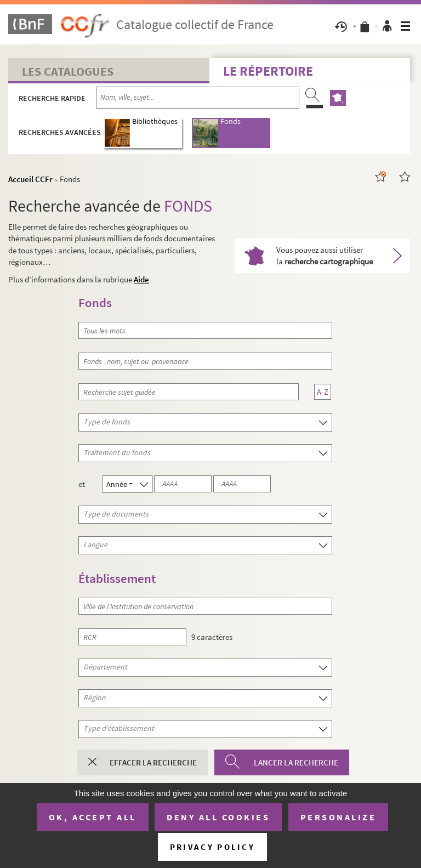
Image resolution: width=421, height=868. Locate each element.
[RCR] (132, 637)
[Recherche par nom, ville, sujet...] (198, 98)
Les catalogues (68, 71)
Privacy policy (212, 847)
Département (84, 667)
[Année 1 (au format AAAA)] (183, 484)
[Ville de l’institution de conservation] (205, 606)
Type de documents (84, 514)
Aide (141, 279)
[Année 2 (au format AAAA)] (242, 484)
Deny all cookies (218, 817)
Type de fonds (84, 422)
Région (84, 697)
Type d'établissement (84, 728)
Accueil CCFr (30, 179)
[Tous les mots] (205, 330)
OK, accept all (93, 817)
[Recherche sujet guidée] (188, 392)
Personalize (338, 817)
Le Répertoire (268, 71)
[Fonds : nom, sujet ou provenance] (205, 361)
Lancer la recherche (296, 762)
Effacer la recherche (153, 762)
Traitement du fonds (84, 452)
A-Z (323, 392)
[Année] (135, 484)
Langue (84, 544)
